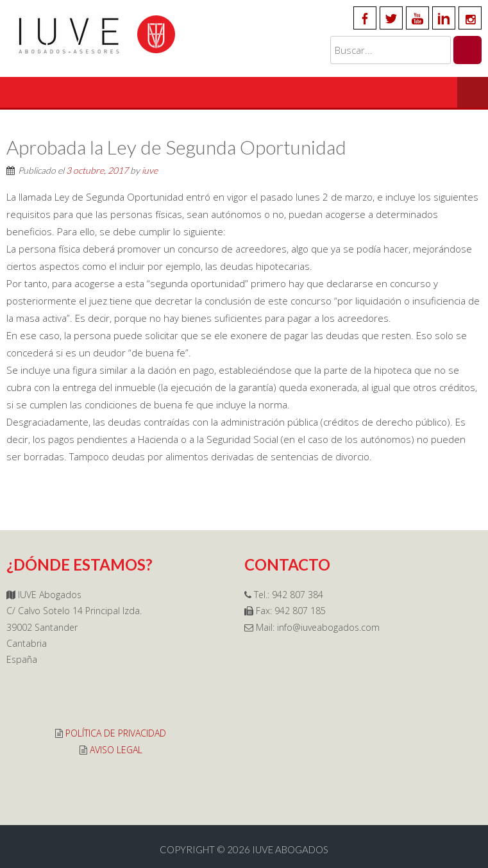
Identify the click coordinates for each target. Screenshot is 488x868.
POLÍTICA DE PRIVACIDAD (116, 733)
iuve (150, 170)
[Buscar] (467, 50)
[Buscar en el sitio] (391, 50)
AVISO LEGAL (116, 750)
